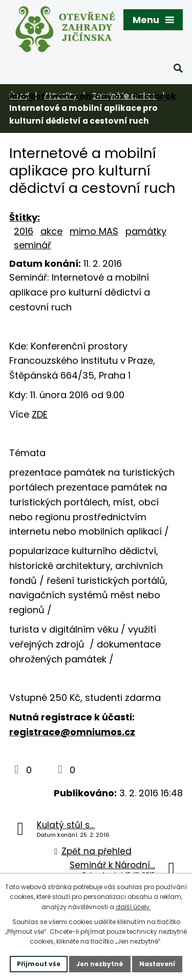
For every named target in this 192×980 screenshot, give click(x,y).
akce (51, 231)
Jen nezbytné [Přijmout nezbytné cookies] (100, 964)
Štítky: (25, 217)
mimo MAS (94, 231)
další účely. (133, 907)
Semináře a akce (124, 96)
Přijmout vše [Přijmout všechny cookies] (39, 964)
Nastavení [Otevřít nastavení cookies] (157, 964)
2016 (24, 231)
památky (146, 231)
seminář (33, 245)
